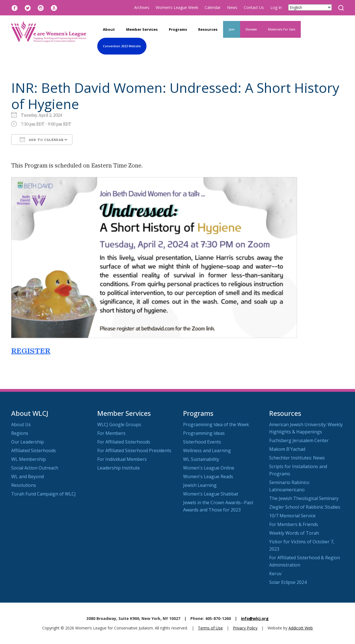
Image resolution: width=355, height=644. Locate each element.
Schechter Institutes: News (297, 458)
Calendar (213, 7)
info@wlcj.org (255, 618)
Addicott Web (301, 628)
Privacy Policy (245, 628)
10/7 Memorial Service (292, 516)
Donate (251, 29)
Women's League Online (209, 468)
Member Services (142, 29)
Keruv (275, 574)
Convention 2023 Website (122, 46)
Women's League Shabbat (211, 494)
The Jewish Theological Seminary (304, 498)
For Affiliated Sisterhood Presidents (134, 450)
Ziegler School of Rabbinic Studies (305, 507)
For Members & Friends (294, 524)
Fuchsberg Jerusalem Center (299, 440)
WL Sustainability (201, 459)
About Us (21, 424)
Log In (276, 7)
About (109, 29)
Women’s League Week (177, 7)
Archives (142, 7)
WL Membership (29, 459)
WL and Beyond (28, 476)
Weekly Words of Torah (294, 533)
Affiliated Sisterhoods (34, 450)
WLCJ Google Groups (119, 424)
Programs (178, 29)
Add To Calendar (42, 140)
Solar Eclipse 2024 (288, 582)
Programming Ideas (204, 433)
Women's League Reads (208, 476)
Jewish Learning (200, 485)
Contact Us (254, 7)
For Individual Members (122, 459)
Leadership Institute (119, 468)
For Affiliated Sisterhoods (124, 442)
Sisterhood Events (202, 442)
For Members (111, 433)
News (232, 7)
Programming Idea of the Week (216, 424)
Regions (20, 433)
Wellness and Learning (207, 450)
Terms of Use (210, 628)
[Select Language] (310, 7)
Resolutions (24, 485)
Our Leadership (28, 442)
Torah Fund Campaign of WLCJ (43, 494)
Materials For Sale (282, 29)
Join (232, 29)
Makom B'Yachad (287, 449)
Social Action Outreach (35, 468)
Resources (208, 29)
